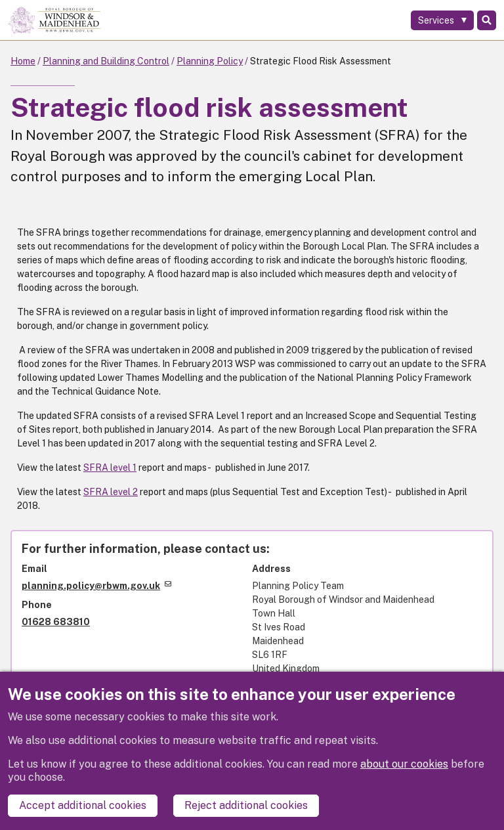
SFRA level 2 (111, 492)
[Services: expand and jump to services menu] (442, 20)
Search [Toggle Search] (487, 20)
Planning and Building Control (106, 61)
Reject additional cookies (246, 805)
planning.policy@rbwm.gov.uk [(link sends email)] (96, 586)
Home (23, 61)
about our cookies (404, 764)
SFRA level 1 (110, 468)
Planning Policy (210, 61)
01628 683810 (56, 622)
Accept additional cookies (83, 805)
